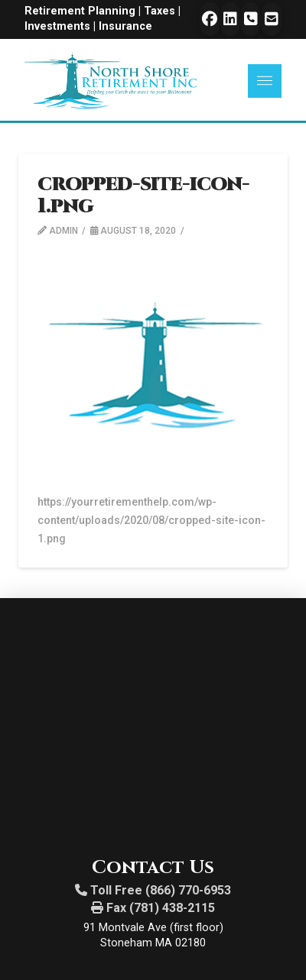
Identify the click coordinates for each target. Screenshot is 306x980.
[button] (265, 81)
